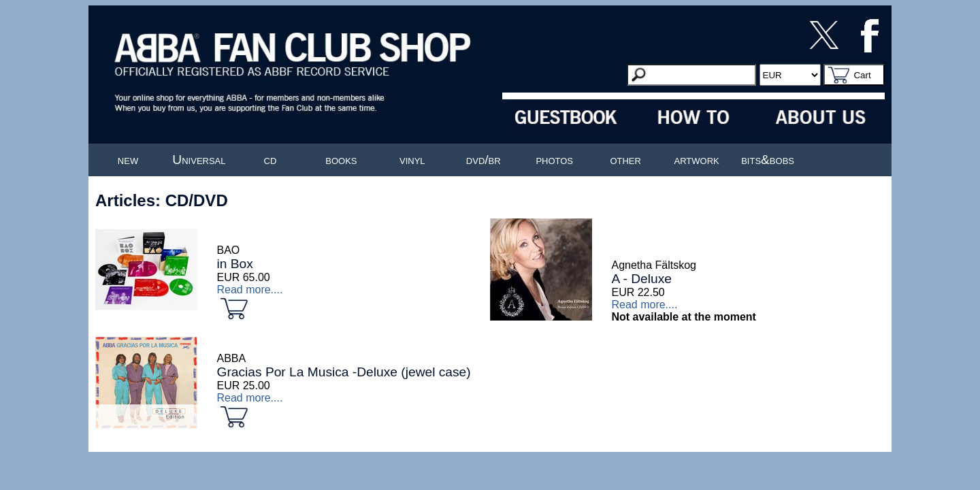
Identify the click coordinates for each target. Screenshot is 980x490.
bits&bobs (768, 160)
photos (554, 160)
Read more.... (249, 290)
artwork (697, 160)
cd (271, 160)
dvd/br (484, 160)
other (625, 160)
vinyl (412, 160)
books (341, 160)
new (128, 160)
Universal (199, 160)
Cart (862, 75)
